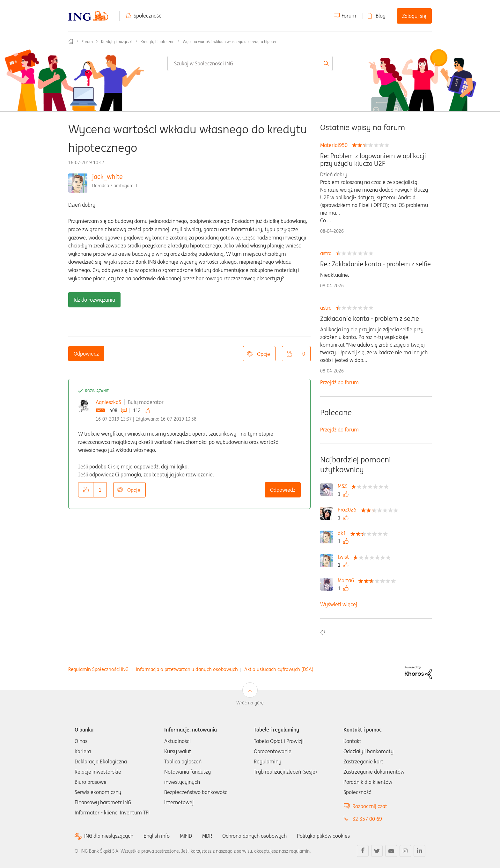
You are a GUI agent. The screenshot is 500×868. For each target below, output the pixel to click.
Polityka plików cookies (323, 836)
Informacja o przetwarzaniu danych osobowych (187, 669)
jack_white (107, 177)
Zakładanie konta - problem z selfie (370, 319)
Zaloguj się (414, 16)
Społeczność (147, 16)
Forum (349, 16)
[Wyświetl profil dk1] (343, 533)
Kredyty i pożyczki (117, 42)
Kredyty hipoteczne (158, 42)
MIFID (186, 836)
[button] (290, 354)
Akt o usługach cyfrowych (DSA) (279, 669)
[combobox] (250, 63)
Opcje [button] (264, 354)
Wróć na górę (250, 703)
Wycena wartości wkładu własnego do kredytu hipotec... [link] (231, 42)
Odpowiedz (86, 354)
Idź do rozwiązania (94, 300)
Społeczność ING (71, 41)
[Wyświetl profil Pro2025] (349, 510)
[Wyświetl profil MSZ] (344, 486)
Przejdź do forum (339, 382)
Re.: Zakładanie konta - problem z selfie (375, 264)
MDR (207, 836)
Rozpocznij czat (370, 806)
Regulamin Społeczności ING (98, 669)
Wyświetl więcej (339, 604)
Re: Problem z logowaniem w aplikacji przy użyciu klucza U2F (373, 160)
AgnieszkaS (108, 402)
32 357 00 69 (367, 819)
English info (157, 836)
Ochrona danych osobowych (254, 836)
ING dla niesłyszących (109, 836)
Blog (381, 16)
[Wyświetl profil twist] (345, 557)
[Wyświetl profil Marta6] (347, 580)
